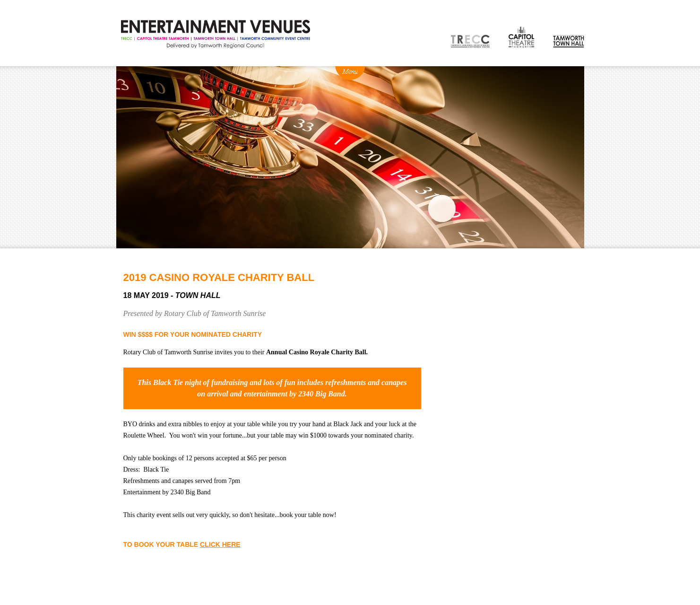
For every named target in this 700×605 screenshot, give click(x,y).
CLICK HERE (220, 544)
